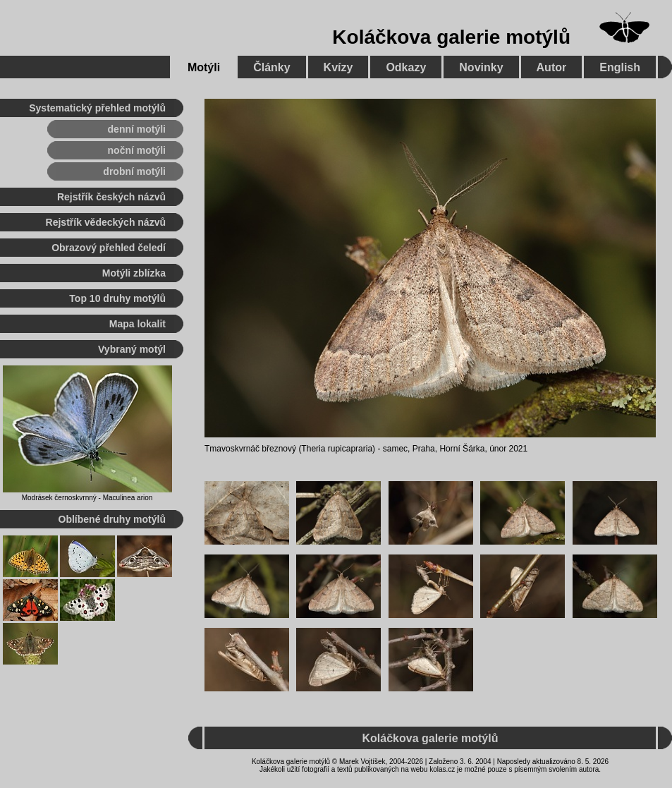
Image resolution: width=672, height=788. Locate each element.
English (620, 67)
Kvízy (338, 67)
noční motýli (137, 150)
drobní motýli (134, 171)
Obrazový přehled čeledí (109, 248)
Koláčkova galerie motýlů (451, 37)
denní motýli (137, 129)
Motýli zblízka (134, 273)
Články (271, 67)
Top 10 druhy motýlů (117, 298)
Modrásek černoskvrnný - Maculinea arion (87, 498)
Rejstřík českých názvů (111, 197)
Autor (552, 67)
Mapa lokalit (138, 324)
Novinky (481, 67)
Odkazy (406, 67)
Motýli (204, 67)
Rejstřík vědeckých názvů (106, 222)
